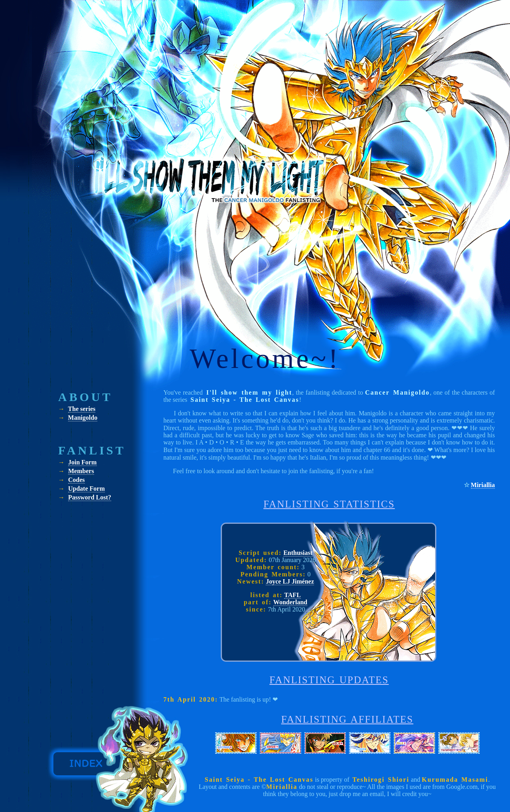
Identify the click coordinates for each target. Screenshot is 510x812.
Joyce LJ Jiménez (290, 581)
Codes (76, 480)
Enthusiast (298, 553)
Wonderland (290, 602)
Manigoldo (83, 418)
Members (81, 471)
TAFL (292, 595)
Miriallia (483, 485)
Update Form (86, 489)
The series (82, 409)
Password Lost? (90, 497)
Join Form (82, 462)
